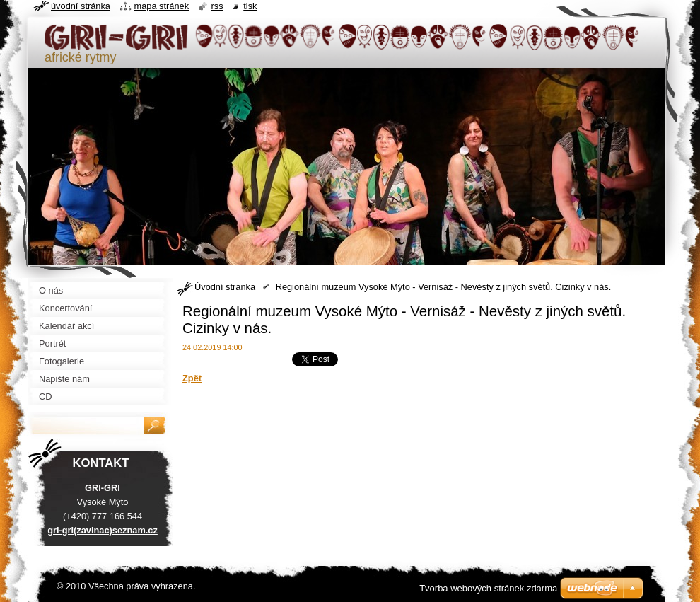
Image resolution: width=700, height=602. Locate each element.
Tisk (250, 6)
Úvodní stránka (225, 287)
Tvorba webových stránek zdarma (488, 588)
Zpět (192, 378)
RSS (217, 6)
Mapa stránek (162, 6)
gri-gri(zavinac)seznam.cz (103, 530)
